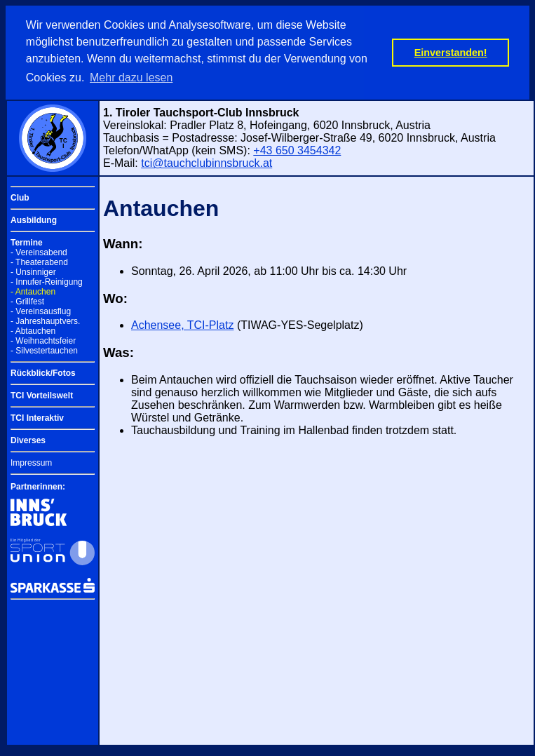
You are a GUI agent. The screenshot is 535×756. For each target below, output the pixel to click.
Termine (27, 243)
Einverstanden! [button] (451, 53)
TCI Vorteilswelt (42, 396)
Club (20, 198)
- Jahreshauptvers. (45, 321)
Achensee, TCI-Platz (182, 325)
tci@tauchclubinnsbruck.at (206, 163)
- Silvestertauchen (44, 351)
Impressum (31, 463)
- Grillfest (27, 302)
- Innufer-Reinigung (47, 282)
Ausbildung (34, 220)
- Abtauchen (33, 331)
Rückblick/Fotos (43, 373)
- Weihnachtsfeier (43, 341)
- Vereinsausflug (41, 311)
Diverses (28, 440)
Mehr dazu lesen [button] (131, 77)
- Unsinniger (33, 272)
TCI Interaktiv (37, 418)
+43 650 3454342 (297, 150)
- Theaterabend (39, 262)
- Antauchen (33, 292)
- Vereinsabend (39, 252)
